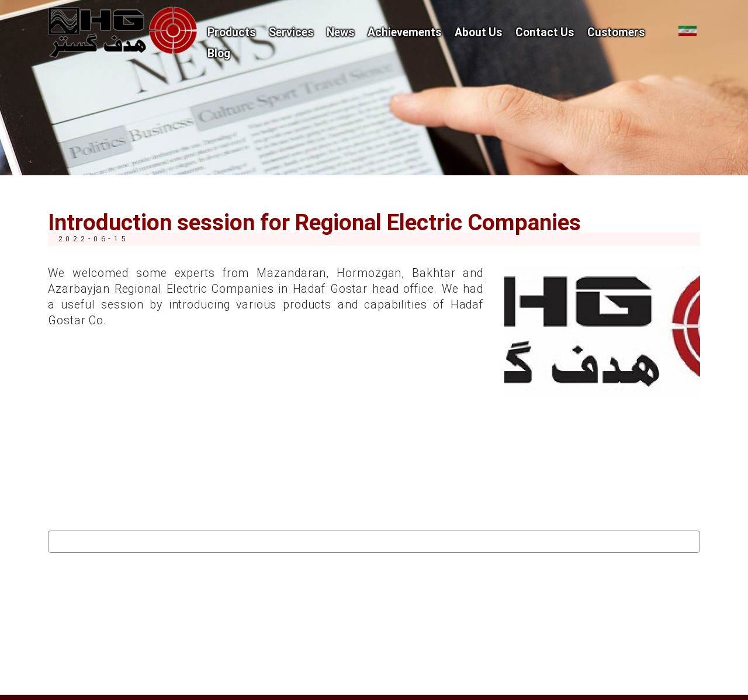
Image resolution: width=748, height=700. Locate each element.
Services (291, 33)
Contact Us (545, 33)
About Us (478, 33)
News (340, 33)
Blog (219, 54)
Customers (616, 33)
